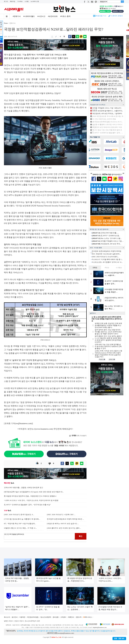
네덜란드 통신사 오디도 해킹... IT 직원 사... (20, 528)
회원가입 (13, 1)
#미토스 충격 (65, 16)
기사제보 (20, 1)
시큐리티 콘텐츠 (117, 16)
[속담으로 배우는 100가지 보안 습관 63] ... (63, 524)
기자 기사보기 (78, 436)
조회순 (95, 268)
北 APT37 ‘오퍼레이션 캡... (106, 236)
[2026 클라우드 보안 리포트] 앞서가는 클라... (64, 528)
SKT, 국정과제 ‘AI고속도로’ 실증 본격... (106, 254)
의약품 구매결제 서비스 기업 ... (108, 241)
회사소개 (7, 617)
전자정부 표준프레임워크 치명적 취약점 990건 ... (65, 519)
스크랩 (27, 1)
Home (6, 23)
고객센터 (63, 617)
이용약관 (22, 617)
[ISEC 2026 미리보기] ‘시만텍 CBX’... (61, 515)
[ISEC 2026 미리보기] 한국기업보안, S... (19, 515)
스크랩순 (119, 268)
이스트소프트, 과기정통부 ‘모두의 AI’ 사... (107, 262)
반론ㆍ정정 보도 (119, 639)
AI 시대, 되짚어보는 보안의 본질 (104, 119)
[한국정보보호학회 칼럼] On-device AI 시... (108, 122)
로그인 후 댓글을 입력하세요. (39, 536)
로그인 (6, 1)
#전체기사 (17, 16)
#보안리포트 (53, 16)
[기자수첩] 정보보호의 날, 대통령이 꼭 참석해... (22, 519)
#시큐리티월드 (29, 16)
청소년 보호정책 (46, 617)
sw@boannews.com (24, 423)
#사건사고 (41, 16)
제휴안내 (71, 617)
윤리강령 (56, 617)
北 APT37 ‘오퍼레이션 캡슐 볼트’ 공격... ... (107, 133)
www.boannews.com (44, 429)
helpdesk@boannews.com (100, 627)
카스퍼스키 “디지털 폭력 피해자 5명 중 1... (107, 259)
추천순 (107, 268)
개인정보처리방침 (33, 617)
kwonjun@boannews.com (65, 633)
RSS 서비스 (88, 617)
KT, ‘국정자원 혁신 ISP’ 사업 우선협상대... (20, 524)
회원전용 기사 (101, 16)
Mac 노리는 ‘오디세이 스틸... (107, 238)
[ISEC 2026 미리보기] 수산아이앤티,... (106, 257)
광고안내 (15, 617)
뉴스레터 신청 (35, 1)
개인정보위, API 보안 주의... (106, 244)
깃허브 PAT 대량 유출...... (105, 233)
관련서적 (79, 617)
